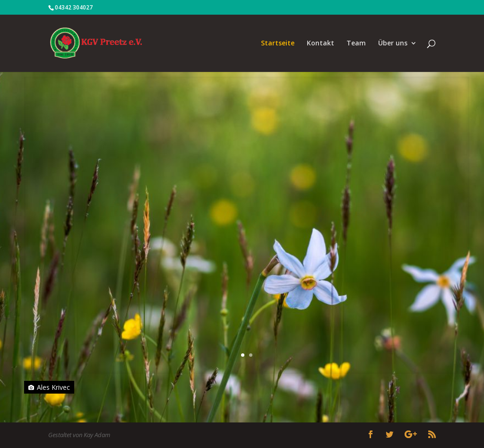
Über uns (393, 44)
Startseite (278, 44)
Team (356, 44)
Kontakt (320, 44)
